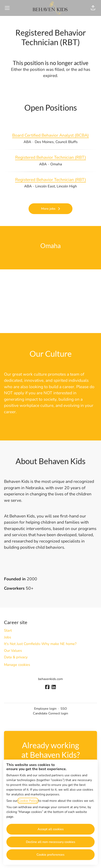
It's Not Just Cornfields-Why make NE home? (40, 644)
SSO (64, 709)
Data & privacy (16, 657)
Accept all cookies (51, 829)
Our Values (13, 651)
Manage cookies (17, 665)
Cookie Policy (28, 801)
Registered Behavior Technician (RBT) (51, 158)
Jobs (8, 637)
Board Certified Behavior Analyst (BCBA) (50, 135)
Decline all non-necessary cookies (51, 842)
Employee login (45, 709)
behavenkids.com (50, 679)
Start (8, 630)
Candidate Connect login (50, 713)
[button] (93, 8)
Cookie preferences (50, 855)
